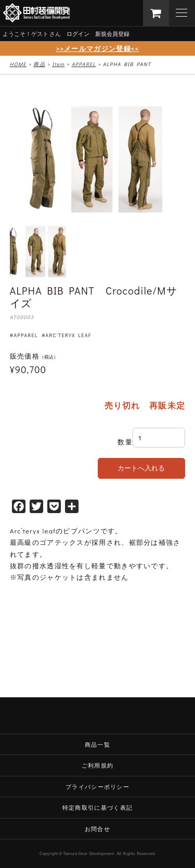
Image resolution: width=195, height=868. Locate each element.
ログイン (78, 34)
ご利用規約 (98, 765)
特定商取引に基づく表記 (97, 807)
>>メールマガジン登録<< (98, 48)
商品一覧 (97, 744)
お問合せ (97, 829)
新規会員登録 (112, 34)
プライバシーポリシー (97, 787)
